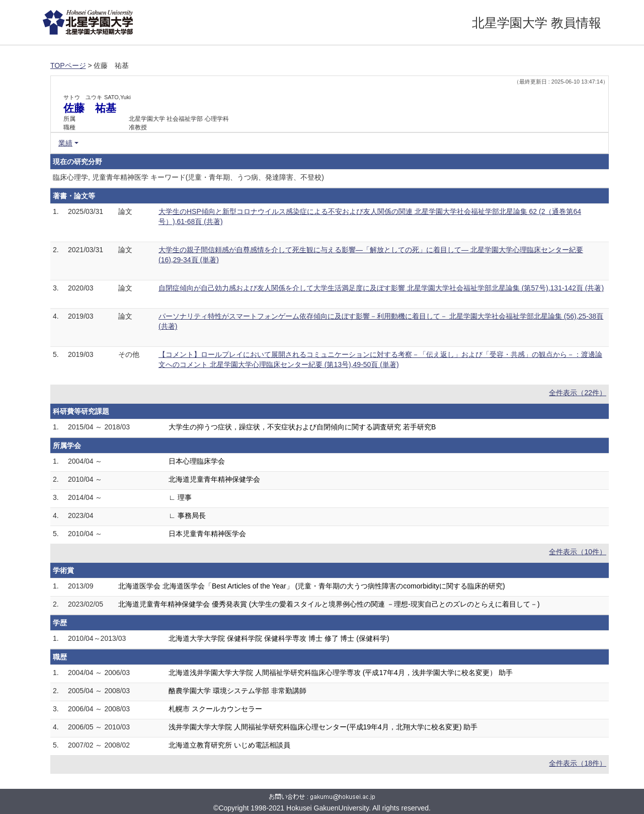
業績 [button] (65, 143)
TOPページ (68, 65)
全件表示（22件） (578, 393)
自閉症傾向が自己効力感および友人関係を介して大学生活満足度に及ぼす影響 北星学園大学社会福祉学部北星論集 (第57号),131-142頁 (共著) (381, 288)
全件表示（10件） (578, 552)
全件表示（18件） (578, 763)
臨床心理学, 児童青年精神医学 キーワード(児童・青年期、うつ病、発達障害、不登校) (188, 177)
